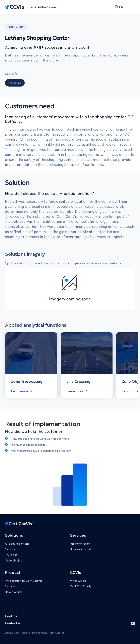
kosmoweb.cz (56, 633)
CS (119, 7)
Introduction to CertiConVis (24, 581)
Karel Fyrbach (22, 633)
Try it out (11, 555)
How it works (14, 592)
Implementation (80, 544)
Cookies (11, 616)
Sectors (10, 549)
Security (10, 586)
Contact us (13, 623)
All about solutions (17, 544)
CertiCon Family (81, 586)
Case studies (14, 560)
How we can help (81, 549)
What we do (78, 581)
